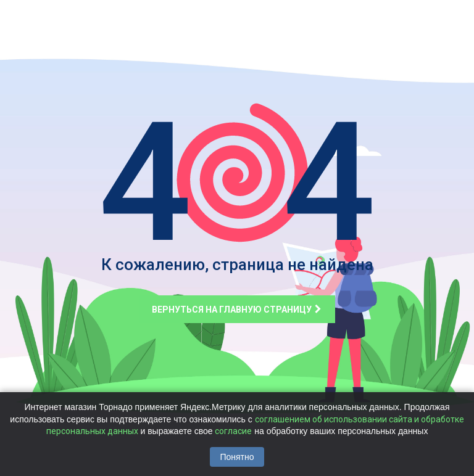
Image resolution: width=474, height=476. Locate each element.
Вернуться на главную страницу (237, 310)
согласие (233, 431)
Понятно (237, 457)
